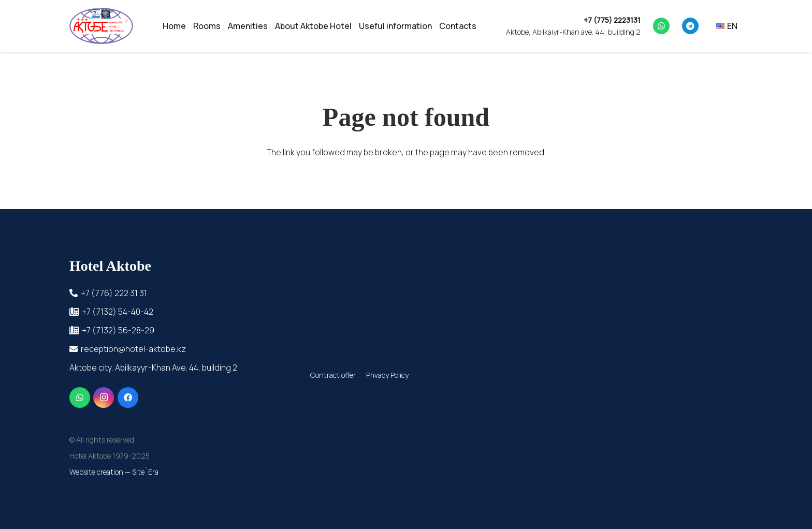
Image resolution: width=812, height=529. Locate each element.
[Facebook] (128, 398)
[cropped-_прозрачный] (101, 26)
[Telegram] (690, 26)
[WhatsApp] (661, 26)
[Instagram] (104, 398)
